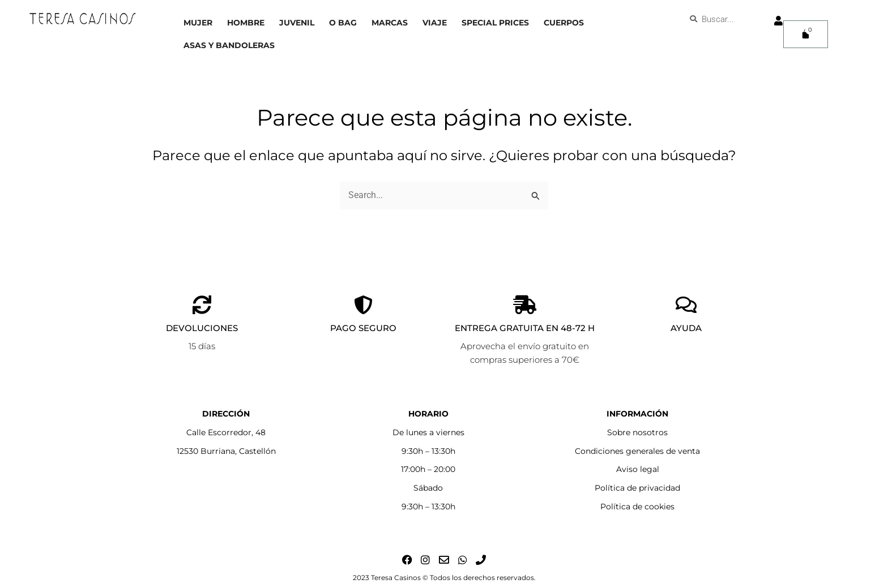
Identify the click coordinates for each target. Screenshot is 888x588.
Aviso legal (638, 469)
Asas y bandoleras (229, 45)
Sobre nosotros (637, 432)
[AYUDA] (686, 305)
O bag (343, 23)
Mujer (198, 23)
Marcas (390, 23)
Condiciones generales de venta (637, 451)
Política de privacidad (637, 488)
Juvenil (297, 23)
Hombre (246, 23)
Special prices (495, 23)
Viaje (435, 23)
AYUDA (686, 328)
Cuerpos (564, 23)
